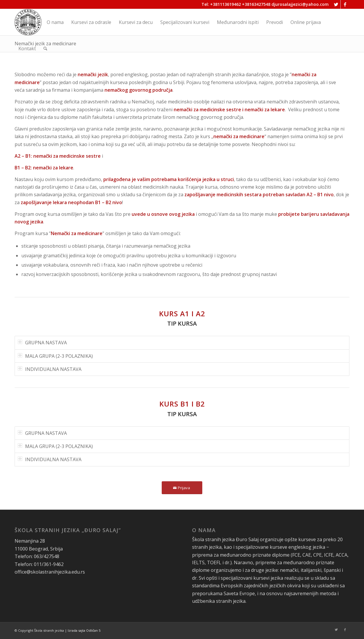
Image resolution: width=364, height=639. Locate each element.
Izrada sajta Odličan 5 (84, 630)
